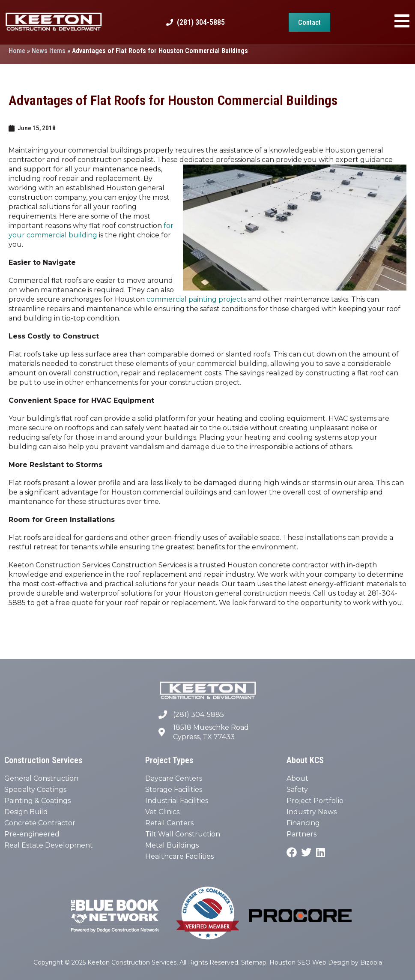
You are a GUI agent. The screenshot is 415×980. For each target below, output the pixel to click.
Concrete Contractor (40, 823)
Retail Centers (169, 823)
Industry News (312, 812)
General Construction (41, 778)
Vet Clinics (162, 812)
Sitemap (254, 962)
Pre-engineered (32, 834)
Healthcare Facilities (179, 856)
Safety (297, 790)
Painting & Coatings (37, 801)
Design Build (26, 812)
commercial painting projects (196, 299)
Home (17, 51)
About (297, 778)
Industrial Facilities (177, 801)
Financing (303, 823)
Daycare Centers (174, 778)
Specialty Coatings (35, 790)
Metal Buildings (172, 845)
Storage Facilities (174, 790)
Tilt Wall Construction (183, 834)
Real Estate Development (49, 845)
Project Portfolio (315, 801)
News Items (49, 51)
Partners (302, 834)
